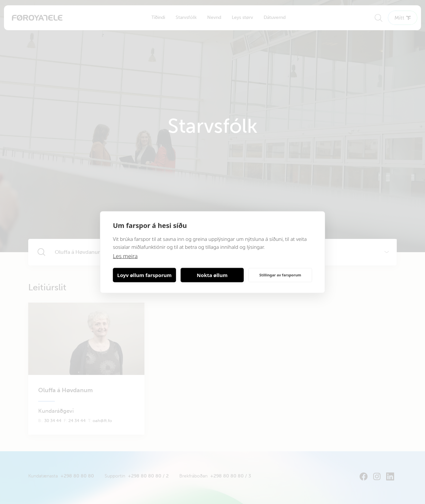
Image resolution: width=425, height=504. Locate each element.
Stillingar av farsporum (280, 275)
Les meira (125, 256)
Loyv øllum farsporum (144, 275)
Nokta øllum (212, 275)
